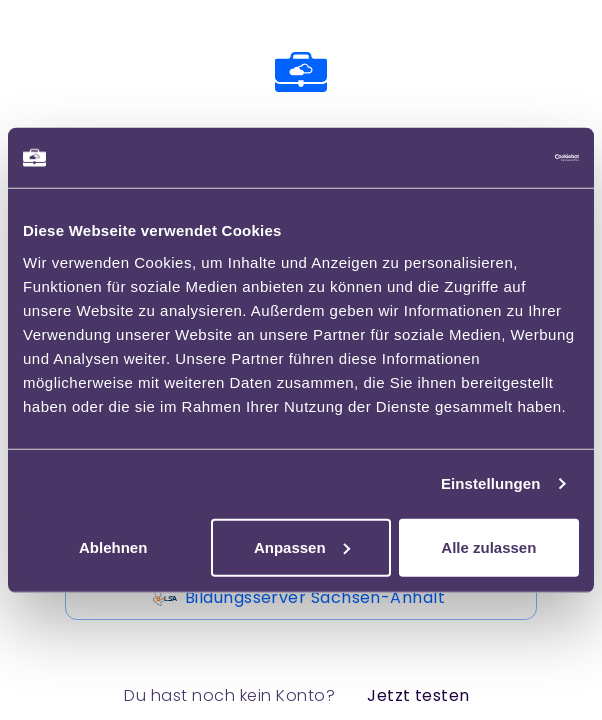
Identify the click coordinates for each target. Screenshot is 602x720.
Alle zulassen (488, 546)
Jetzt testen (418, 696)
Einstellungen (491, 483)
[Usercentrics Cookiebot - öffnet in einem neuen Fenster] (491, 158)
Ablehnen (113, 546)
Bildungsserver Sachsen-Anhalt (301, 598)
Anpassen (302, 546)
